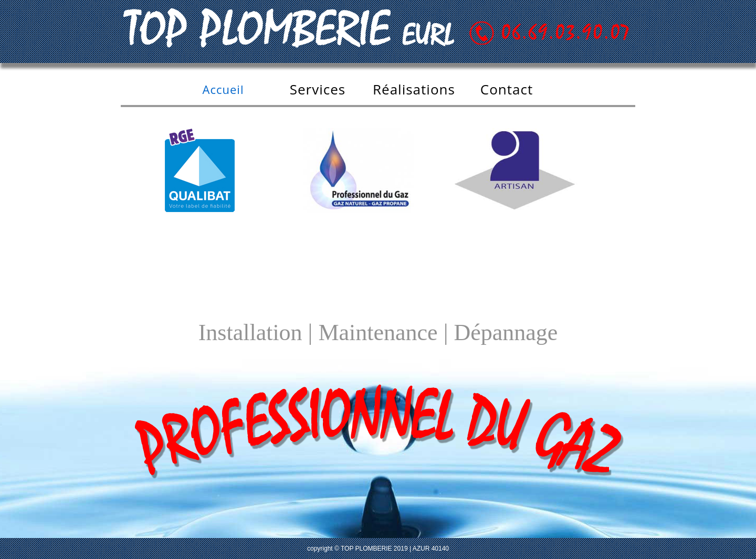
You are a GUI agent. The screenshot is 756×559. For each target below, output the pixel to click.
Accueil (223, 89)
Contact (507, 89)
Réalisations (414, 89)
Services (318, 89)
